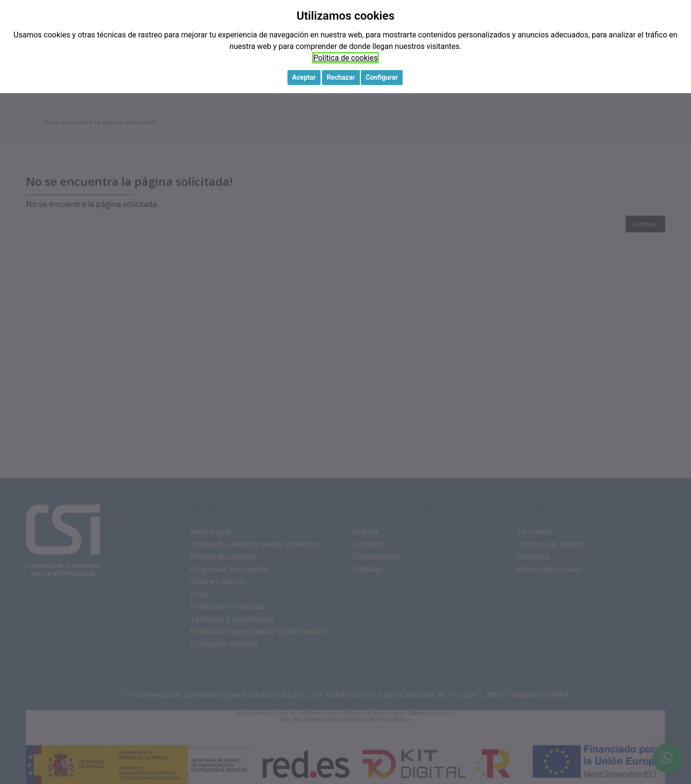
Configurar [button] (382, 77)
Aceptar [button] (304, 77)
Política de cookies (345, 58)
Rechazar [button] (341, 77)
